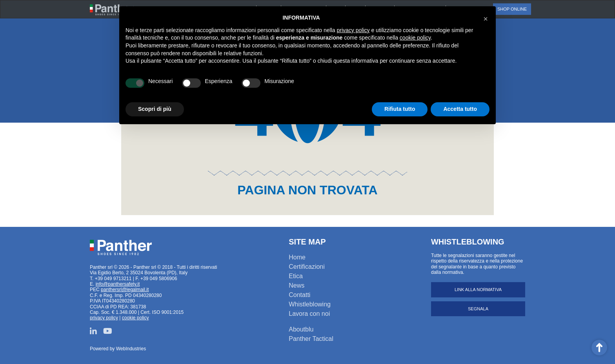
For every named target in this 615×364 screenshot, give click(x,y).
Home (297, 257)
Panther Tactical (311, 339)
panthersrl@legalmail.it (125, 290)
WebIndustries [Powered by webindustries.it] (131, 349)
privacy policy (104, 318)
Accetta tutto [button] (460, 109)
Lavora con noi (309, 314)
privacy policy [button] (353, 30)
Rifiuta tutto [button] (400, 109)
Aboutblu (301, 329)
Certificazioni (307, 267)
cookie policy (136, 318)
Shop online (512, 9)
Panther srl (121, 248)
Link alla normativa (478, 290)
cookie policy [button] (415, 38)
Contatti (299, 295)
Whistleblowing (310, 304)
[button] (486, 19)
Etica (296, 276)
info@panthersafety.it (118, 284)
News (297, 285)
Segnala (478, 309)
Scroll (599, 348)
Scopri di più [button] (155, 109)
